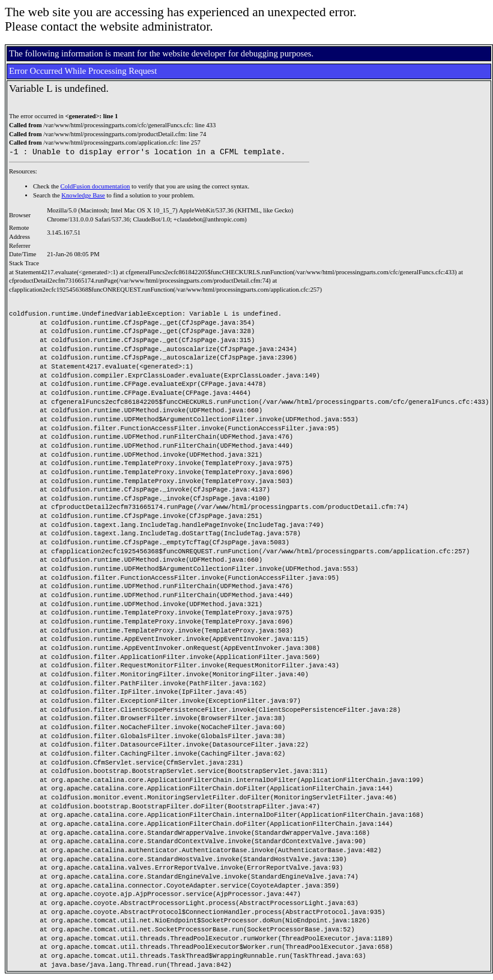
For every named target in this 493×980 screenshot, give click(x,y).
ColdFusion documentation (95, 188)
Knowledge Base (83, 197)
